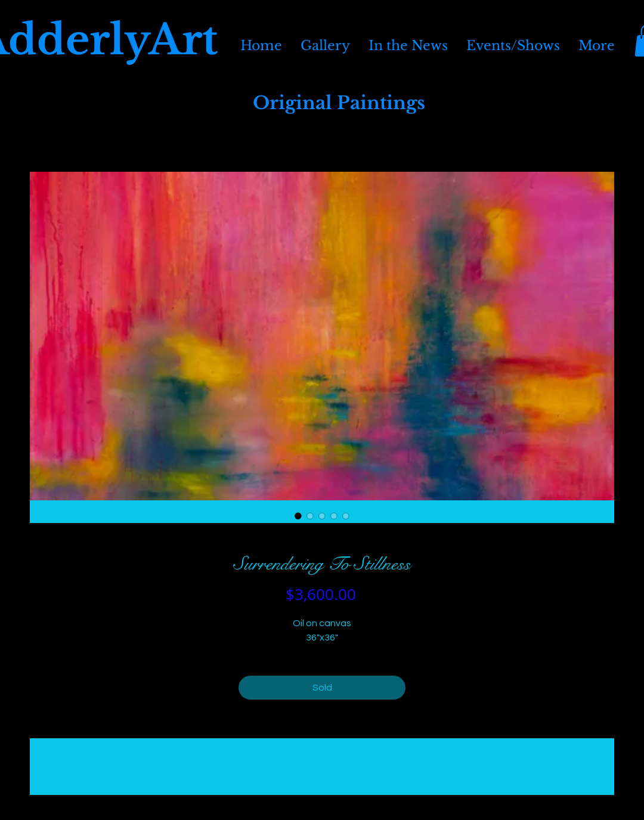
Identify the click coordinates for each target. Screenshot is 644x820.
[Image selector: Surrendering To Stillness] (298, 516)
